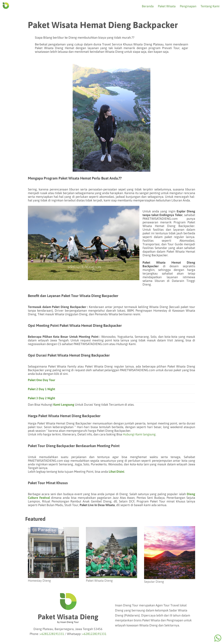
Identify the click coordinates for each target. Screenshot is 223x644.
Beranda (148, 6)
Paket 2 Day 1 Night (41, 389)
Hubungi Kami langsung (139, 434)
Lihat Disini (116, 472)
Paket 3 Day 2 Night (41, 398)
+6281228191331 (52, 634)
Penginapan (188, 6)
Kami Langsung (64, 405)
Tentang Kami (210, 6)
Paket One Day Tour (42, 380)
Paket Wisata (167, 6)
